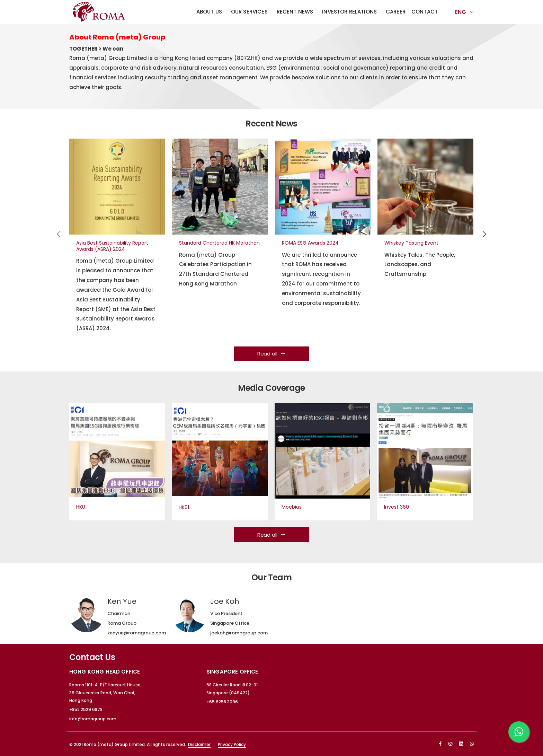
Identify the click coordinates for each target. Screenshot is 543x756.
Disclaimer (199, 744)
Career (396, 12)
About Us (209, 12)
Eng (461, 12)
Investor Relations (349, 12)
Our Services (249, 12)
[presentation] (59, 234)
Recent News (295, 12)
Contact (425, 12)
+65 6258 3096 (222, 702)
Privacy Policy (232, 744)
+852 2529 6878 (86, 709)
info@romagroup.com (93, 719)
